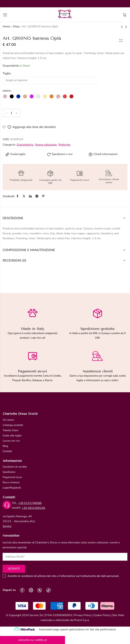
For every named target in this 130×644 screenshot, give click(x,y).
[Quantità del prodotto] (11, 113)
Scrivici (7, 526)
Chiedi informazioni (103, 154)
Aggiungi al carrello (33, 640)
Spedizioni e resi (60, 154)
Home (6, 26)
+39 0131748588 (30, 503)
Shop (16, 26)
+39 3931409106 (33, 508)
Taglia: (7, 73)
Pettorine (64, 145)
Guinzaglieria (25, 145)
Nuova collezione (46, 145)
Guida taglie (15, 154)
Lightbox (121, 40)
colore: (7, 91)
